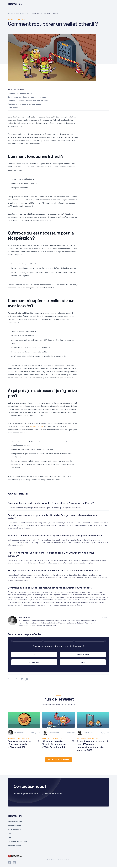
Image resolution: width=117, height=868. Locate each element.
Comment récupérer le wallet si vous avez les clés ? (28, 101)
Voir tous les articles (59, 760)
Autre (83, 662)
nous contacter (36, 426)
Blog (22, 13)
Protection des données (17, 841)
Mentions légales (15, 845)
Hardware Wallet (34, 662)
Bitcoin (34, 654)
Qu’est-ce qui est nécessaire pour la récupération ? (28, 97)
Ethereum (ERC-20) (83, 654)
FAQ (9, 833)
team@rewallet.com (26, 794)
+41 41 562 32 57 (52, 794)
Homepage (13, 13)
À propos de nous (15, 826)
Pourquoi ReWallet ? (16, 822)
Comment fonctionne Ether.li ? (20, 93)
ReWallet (15, 4)
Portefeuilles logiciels (18, 20)
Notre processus (14, 829)
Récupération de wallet (53, 739)
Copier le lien (13, 679)
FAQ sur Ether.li (14, 108)
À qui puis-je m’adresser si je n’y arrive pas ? (25, 104)
